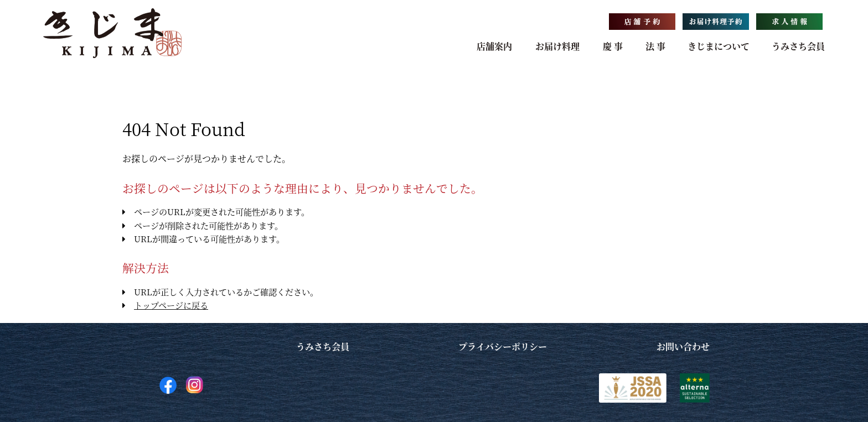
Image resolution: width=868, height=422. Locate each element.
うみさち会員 (798, 46)
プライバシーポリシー (503, 347)
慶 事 (613, 46)
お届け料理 (557, 46)
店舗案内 (494, 46)
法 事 (655, 46)
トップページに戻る (171, 305)
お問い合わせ (683, 347)
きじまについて (719, 46)
